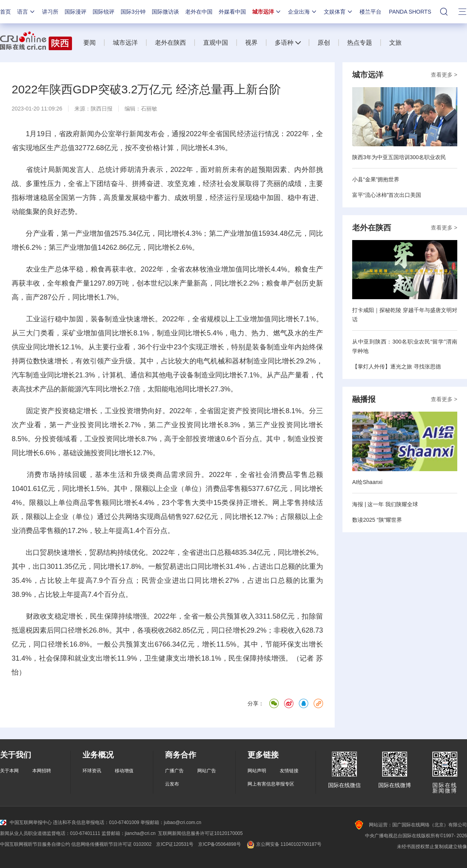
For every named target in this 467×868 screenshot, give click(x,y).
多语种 (284, 43)
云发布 (172, 784)
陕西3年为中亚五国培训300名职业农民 (399, 157)
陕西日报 (102, 109)
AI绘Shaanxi (367, 482)
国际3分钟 (133, 12)
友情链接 (289, 771)
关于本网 (9, 771)
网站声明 (257, 771)
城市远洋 (267, 12)
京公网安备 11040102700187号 (284, 844)
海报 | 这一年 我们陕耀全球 (385, 504)
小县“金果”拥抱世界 (376, 179)
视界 (251, 43)
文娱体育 (339, 12)
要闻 (90, 43)
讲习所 (50, 12)
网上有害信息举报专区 (271, 784)
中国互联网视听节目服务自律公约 (35, 844)
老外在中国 (199, 12)
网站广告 (207, 771)
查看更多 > (444, 75)
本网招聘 (42, 771)
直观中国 (216, 43)
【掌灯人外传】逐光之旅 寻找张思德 (397, 366)
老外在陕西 (170, 43)
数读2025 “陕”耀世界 (377, 520)
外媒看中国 (232, 12)
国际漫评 (75, 12)
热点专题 (360, 43)
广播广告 (174, 771)
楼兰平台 (370, 12)
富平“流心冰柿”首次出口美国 (387, 195)
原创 (324, 43)
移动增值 (124, 771)
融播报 (364, 399)
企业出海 (303, 12)
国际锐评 (104, 12)
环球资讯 (92, 771)
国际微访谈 (165, 12)
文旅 (395, 43)
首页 (5, 12)
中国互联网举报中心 (26, 822)
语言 (26, 12)
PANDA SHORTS (410, 12)
